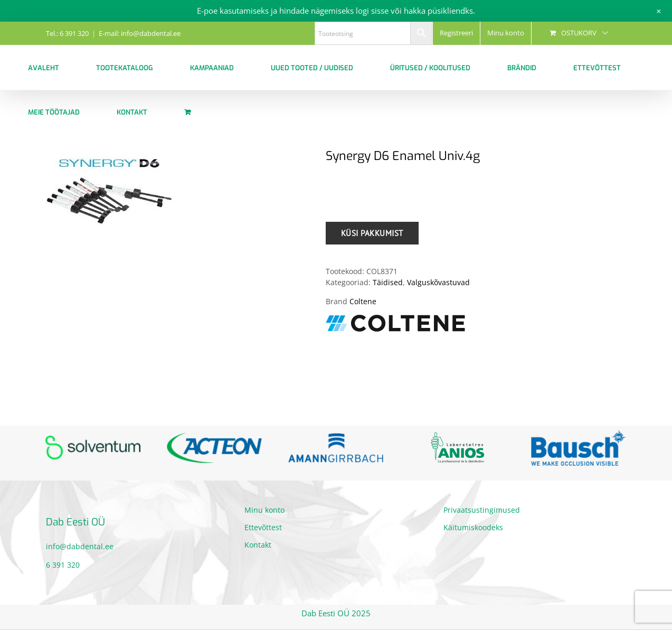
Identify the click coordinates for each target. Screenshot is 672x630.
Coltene (363, 301)
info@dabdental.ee (80, 546)
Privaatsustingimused (482, 510)
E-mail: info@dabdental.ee (140, 33)
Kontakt (258, 545)
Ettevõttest (263, 527)
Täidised (388, 282)
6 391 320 (63, 565)
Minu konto (264, 510)
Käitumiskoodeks (473, 527)
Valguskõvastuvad (438, 282)
